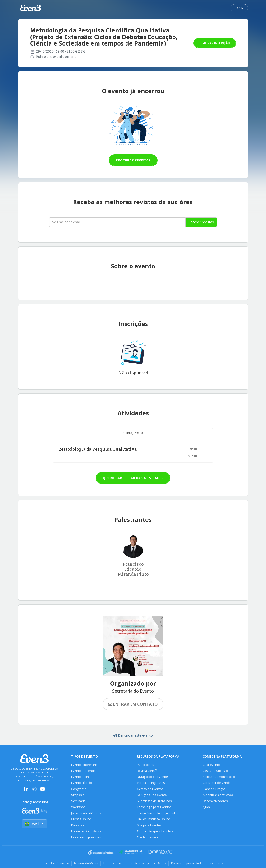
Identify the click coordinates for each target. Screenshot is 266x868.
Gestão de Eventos (150, 789)
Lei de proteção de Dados (148, 863)
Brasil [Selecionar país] (34, 824)
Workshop (78, 807)
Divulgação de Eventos (153, 777)
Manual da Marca (86, 863)
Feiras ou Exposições (86, 837)
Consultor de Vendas (217, 783)
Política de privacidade (187, 863)
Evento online (81, 777)
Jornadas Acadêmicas (86, 813)
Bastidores (215, 863)
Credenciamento (149, 837)
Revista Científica (149, 771)
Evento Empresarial (85, 765)
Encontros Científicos (86, 831)
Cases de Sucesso (215, 771)
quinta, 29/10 (133, 433)
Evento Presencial (84, 771)
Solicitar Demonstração (219, 777)
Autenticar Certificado (218, 795)
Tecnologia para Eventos (154, 807)
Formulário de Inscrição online (158, 813)
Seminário (78, 801)
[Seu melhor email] (117, 222)
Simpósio (78, 795)
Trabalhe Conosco (56, 863)
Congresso (79, 789)
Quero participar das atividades (133, 478)
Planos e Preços (214, 789)
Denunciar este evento (133, 735)
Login (239, 8)
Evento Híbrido (82, 783)
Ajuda (207, 807)
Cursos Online (81, 819)
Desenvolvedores (215, 801)
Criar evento (211, 765)
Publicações (145, 765)
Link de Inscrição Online (154, 819)
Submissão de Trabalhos (154, 801)
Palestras (78, 825)
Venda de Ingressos (151, 783)
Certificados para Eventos (155, 831)
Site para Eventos (149, 825)
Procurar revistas (133, 160)
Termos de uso (114, 863)
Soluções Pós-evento (152, 795)
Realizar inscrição (215, 43)
